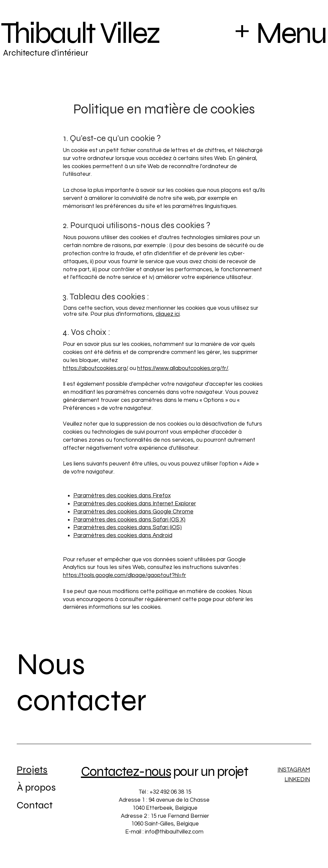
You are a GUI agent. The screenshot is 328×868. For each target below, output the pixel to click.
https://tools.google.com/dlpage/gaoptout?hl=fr (125, 575)
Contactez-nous (126, 772)
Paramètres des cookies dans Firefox (122, 496)
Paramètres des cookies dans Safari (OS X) (129, 520)
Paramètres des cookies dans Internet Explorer (135, 504)
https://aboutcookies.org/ (96, 368)
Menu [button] (291, 33)
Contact (35, 805)
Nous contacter (82, 682)
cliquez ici (168, 314)
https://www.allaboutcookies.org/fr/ (183, 368)
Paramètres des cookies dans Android (123, 535)
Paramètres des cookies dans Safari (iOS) (128, 527)
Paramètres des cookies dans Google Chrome (133, 512)
